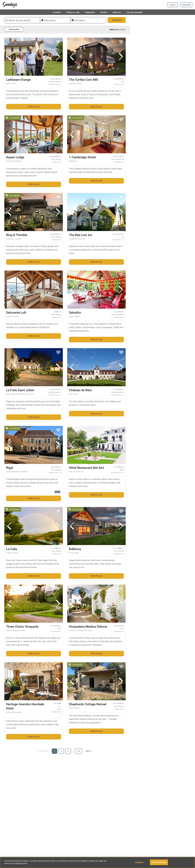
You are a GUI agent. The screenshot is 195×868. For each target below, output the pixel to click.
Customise (139, 862)
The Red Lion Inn (81, 235)
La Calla (12, 549)
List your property (134, 12)
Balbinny (75, 549)
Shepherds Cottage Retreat (88, 704)
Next (89, 751)
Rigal (10, 468)
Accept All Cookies (159, 862)
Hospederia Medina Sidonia (88, 626)
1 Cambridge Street (82, 157)
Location (57, 12)
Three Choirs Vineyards (22, 626)
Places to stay (73, 12)
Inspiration (90, 12)
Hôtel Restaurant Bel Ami (86, 468)
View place (34, 107)
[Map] (162, 441)
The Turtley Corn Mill (83, 79)
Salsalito (75, 312)
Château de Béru (80, 390)
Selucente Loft (16, 312)
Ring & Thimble (17, 235)
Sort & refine (14, 29)
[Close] (191, 862)
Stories (104, 12)
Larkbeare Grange (18, 79)
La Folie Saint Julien (20, 390)
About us (117, 12)
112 (79, 751)
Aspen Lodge (15, 157)
